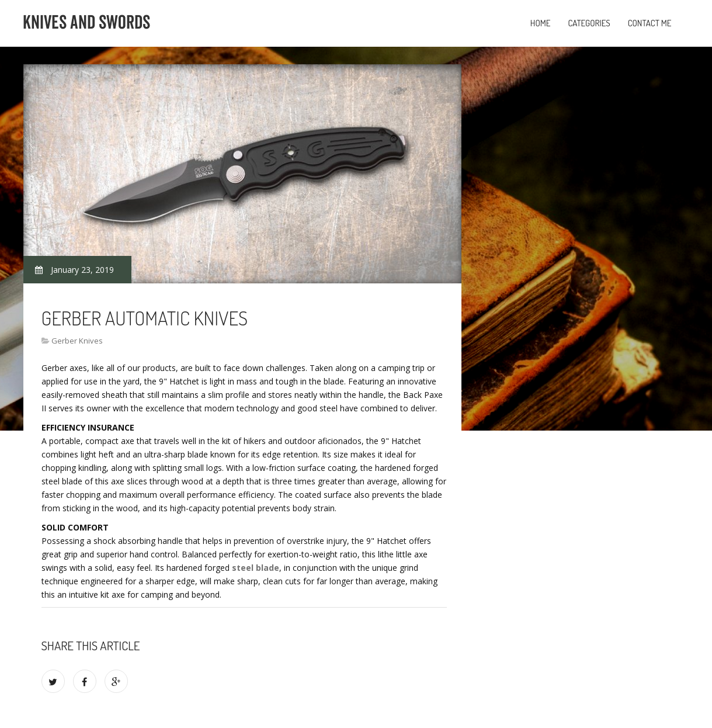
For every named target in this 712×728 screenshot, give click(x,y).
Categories (589, 23)
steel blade (256, 568)
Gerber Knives (77, 341)
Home (541, 23)
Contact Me (650, 23)
